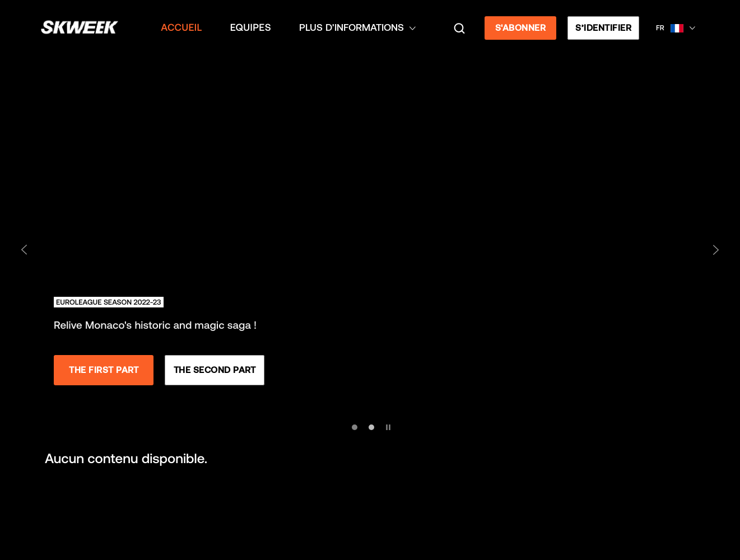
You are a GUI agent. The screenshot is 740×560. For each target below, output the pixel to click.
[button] (676, 28)
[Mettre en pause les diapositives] (387, 425)
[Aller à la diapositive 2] (371, 427)
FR (660, 28)
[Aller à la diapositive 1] (355, 427)
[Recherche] (459, 28)
